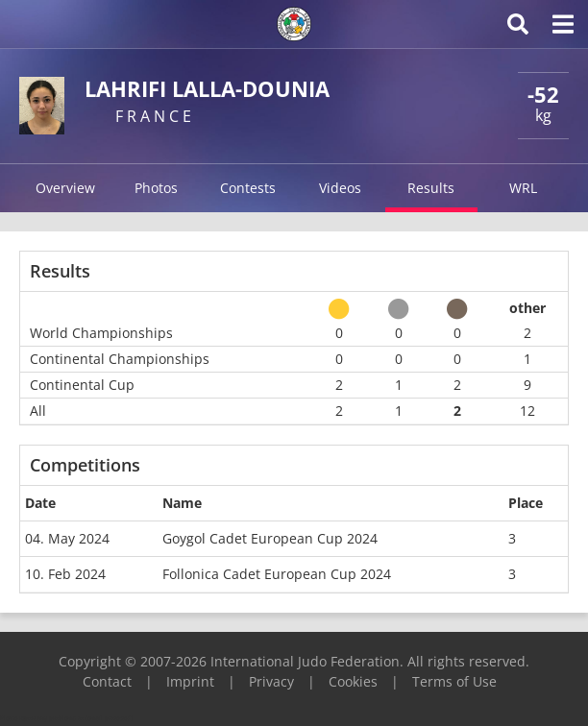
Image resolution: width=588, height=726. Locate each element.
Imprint (190, 681)
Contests (248, 188)
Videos (340, 188)
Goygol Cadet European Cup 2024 (270, 538)
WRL (523, 188)
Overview (65, 188)
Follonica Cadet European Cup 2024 (277, 574)
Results (431, 188)
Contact (107, 681)
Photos (156, 188)
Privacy (271, 681)
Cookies (353, 681)
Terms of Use (454, 681)
